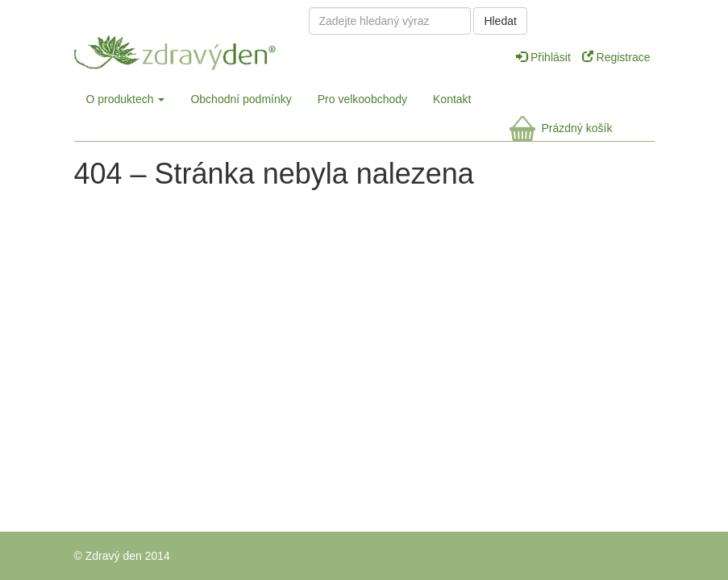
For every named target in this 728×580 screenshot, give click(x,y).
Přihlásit (545, 57)
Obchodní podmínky (241, 99)
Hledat (500, 21)
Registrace (616, 57)
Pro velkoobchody (362, 99)
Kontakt (452, 99)
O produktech (126, 99)
